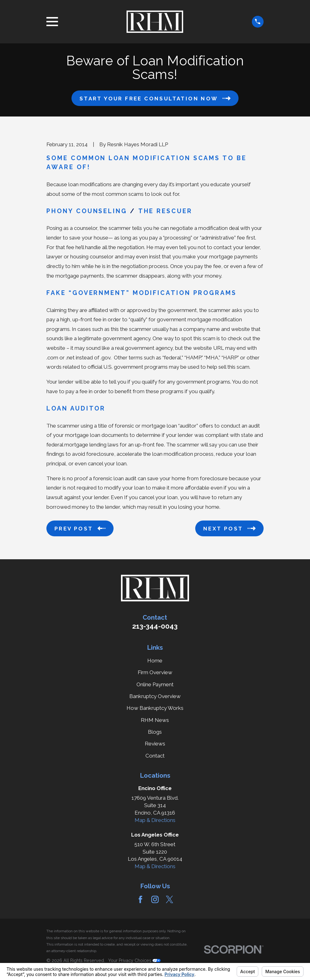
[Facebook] (140, 899)
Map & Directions (155, 820)
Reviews (155, 744)
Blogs (155, 732)
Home (155, 661)
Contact (155, 756)
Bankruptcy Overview (155, 696)
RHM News (155, 720)
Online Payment (155, 684)
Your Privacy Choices (134, 960)
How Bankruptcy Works (155, 708)
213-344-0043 (155, 626)
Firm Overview (155, 672)
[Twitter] (170, 899)
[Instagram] (155, 899)
